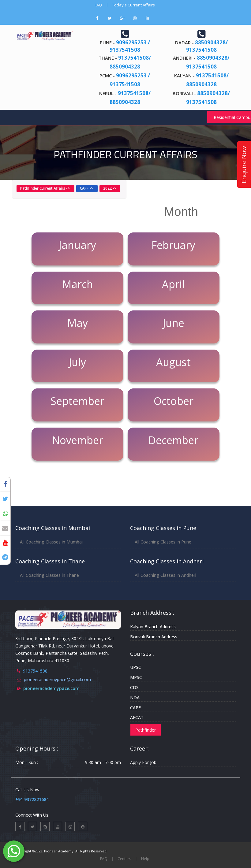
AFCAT (137, 717)
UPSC (136, 667)
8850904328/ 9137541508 (207, 46)
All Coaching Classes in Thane (49, 575)
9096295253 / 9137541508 (130, 46)
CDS (134, 687)
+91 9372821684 (32, 799)
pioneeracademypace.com (51, 688)
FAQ (98, 5)
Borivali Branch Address (154, 637)
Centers (124, 859)
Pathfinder (146, 730)
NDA (135, 697)
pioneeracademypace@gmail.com (57, 679)
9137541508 (35, 671)
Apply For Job (143, 762)
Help (145, 859)
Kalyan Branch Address (153, 627)
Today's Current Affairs (133, 5)
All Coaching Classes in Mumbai (51, 542)
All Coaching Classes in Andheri (165, 575)
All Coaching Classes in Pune (163, 542)
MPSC (136, 677)
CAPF (135, 708)
